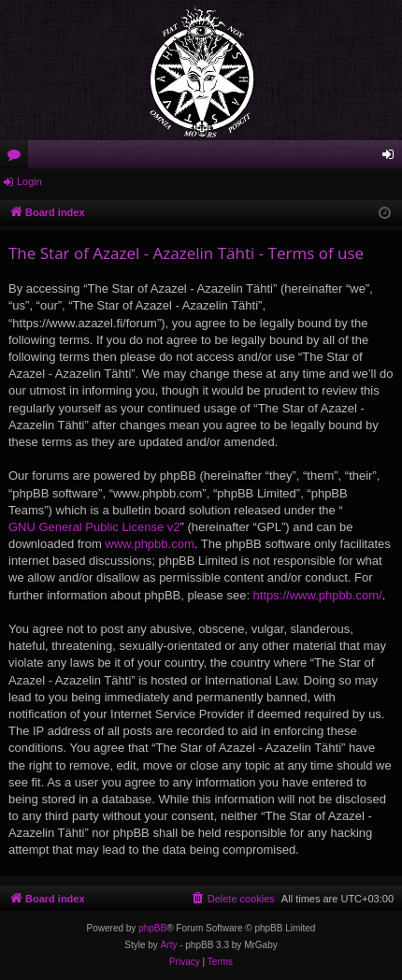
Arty (169, 945)
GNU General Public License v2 (94, 527)
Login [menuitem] (392, 158)
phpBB (152, 928)
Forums (18, 158)
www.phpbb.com (149, 544)
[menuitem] (233, 899)
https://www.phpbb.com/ (318, 595)
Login (29, 181)
